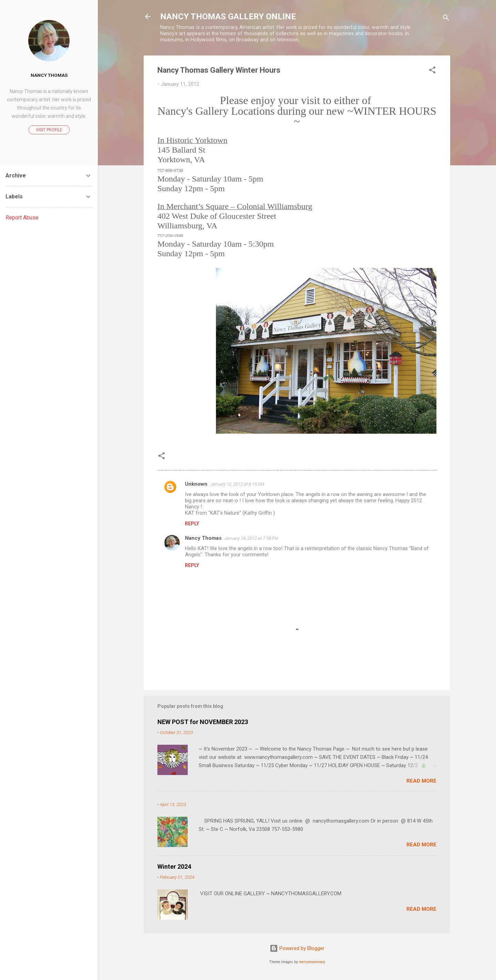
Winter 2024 (174, 866)
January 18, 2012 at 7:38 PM (251, 538)
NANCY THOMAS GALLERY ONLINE (228, 17)
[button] (432, 71)
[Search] (446, 19)
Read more (421, 781)
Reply (192, 524)
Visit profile (49, 130)
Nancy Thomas (203, 538)
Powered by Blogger (297, 948)
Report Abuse (22, 218)
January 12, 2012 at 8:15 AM (237, 484)
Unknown (196, 484)
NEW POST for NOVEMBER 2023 (203, 722)
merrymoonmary (312, 962)
